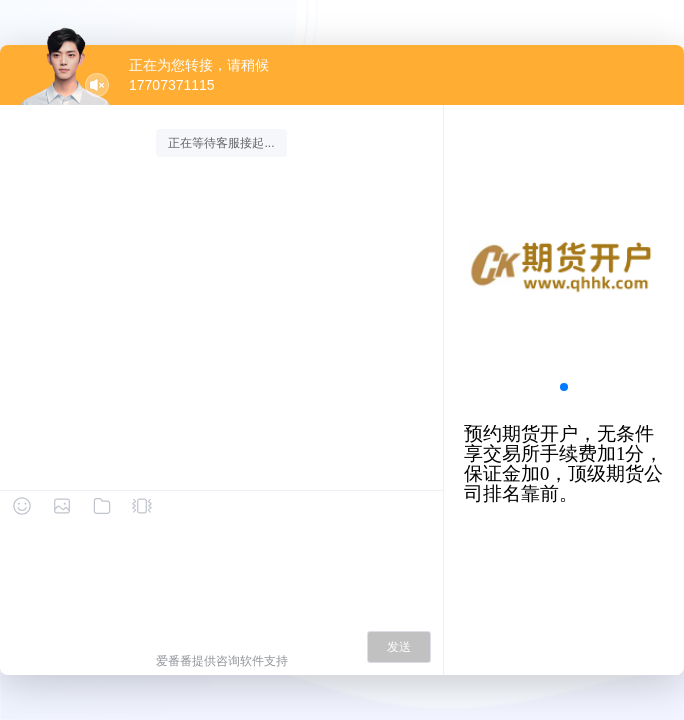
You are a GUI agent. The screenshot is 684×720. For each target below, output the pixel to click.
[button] (564, 387)
